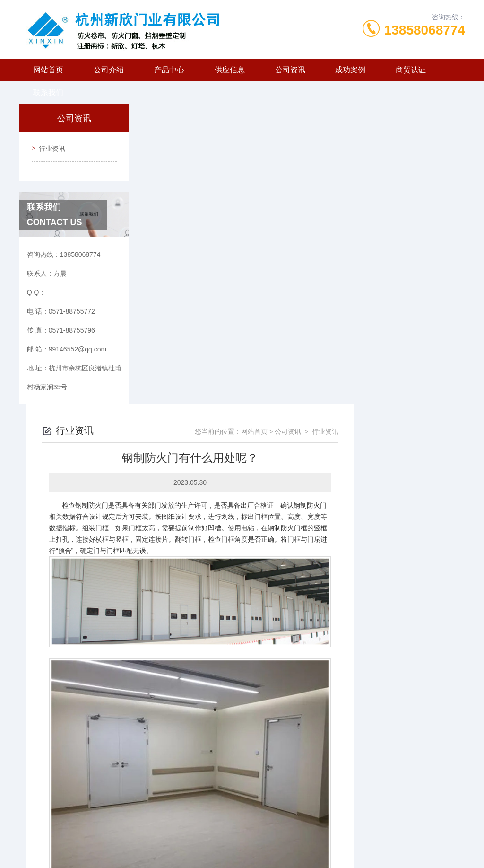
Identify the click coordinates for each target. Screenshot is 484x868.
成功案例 (350, 70)
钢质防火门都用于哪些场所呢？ (226, 748)
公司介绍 (109, 70)
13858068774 (425, 30)
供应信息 (230, 70)
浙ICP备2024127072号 (302, 838)
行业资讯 (49, 146)
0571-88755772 (181, 823)
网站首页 (48, 70)
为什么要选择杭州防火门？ (219, 764)
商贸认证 (411, 70)
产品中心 (169, 70)
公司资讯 (290, 70)
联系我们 (48, 92)
